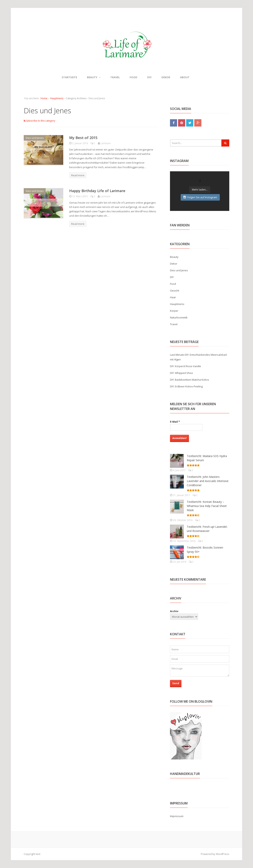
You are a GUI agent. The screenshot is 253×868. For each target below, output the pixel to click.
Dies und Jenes (35, 138)
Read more (78, 175)
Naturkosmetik (179, 317)
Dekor (166, 77)
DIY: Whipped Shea (181, 373)
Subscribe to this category (39, 121)
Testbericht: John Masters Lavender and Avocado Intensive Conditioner (208, 481)
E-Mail (175, 422)
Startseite (69, 77)
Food (134, 77)
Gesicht (175, 291)
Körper (174, 311)
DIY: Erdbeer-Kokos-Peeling (186, 386)
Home (44, 98)
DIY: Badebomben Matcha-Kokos (190, 380)
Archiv (174, 611)
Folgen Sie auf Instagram (200, 197)
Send (176, 683)
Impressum (177, 816)
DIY (149, 77)
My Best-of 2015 (83, 138)
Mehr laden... (200, 190)
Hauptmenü (57, 98)
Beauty (94, 77)
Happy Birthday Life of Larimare (97, 191)
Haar (173, 297)
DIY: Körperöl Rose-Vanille (186, 366)
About (185, 77)
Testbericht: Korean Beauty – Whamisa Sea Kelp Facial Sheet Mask (207, 506)
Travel (115, 77)
